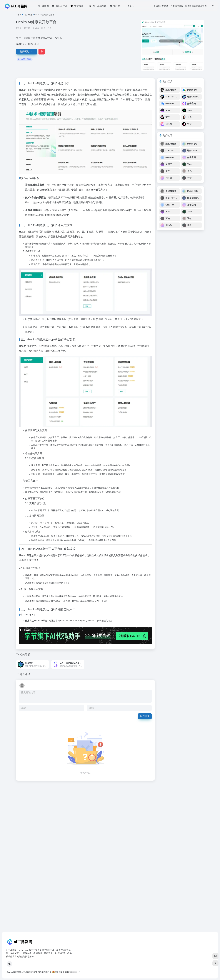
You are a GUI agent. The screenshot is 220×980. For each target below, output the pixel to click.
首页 (20, 15)
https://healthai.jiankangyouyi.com (76, 621)
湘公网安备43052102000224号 (66, 972)
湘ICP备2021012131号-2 (41, 972)
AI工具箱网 (26, 972)
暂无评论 (25, 674)
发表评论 (145, 716)
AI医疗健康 (28, 15)
